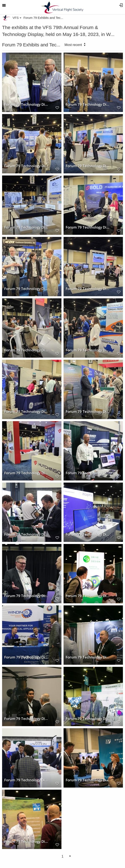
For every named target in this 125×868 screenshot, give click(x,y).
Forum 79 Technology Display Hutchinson (26, 473)
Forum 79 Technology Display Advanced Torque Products (88, 350)
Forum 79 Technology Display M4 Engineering (88, 657)
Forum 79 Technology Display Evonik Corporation (26, 534)
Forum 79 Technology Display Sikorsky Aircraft (26, 227)
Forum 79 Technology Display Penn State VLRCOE (26, 166)
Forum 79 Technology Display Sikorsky (88, 288)
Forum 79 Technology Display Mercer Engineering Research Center (88, 473)
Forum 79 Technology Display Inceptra (88, 534)
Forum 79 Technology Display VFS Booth (26, 104)
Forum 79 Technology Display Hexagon (88, 104)
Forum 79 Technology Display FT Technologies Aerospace (26, 841)
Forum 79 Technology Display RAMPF (88, 718)
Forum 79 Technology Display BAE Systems (26, 350)
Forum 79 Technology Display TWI (88, 780)
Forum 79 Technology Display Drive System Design (88, 596)
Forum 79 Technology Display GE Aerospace (26, 411)
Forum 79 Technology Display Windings (26, 657)
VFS (17, 18)
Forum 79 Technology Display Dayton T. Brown (88, 411)
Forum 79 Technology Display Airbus (88, 166)
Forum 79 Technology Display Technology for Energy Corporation (26, 596)
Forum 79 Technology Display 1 (26, 718)
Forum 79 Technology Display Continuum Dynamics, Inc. (26, 288)
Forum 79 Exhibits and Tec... (43, 18)
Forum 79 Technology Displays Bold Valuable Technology (88, 227)
